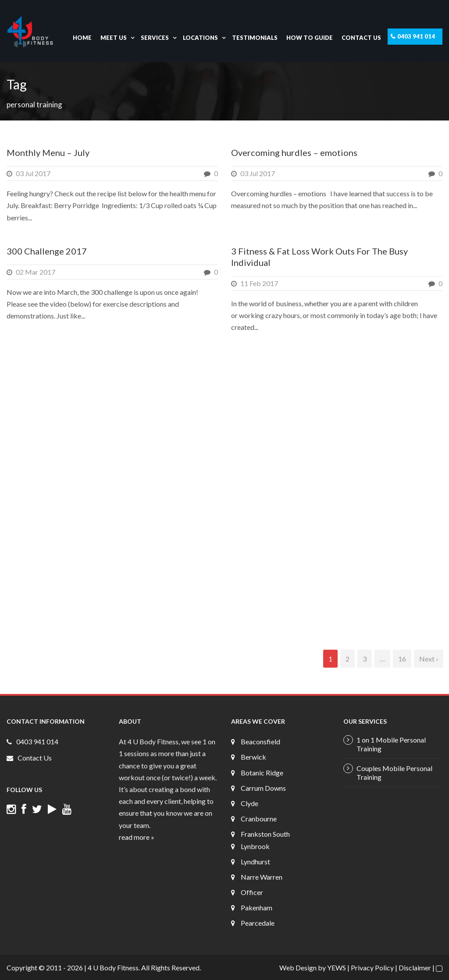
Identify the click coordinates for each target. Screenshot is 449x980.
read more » (137, 837)
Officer (252, 892)
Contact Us (361, 38)
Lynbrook (255, 846)
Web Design (298, 968)
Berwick (253, 757)
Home (82, 38)
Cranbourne (259, 819)
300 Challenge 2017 (47, 251)
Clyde (249, 803)
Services (155, 38)
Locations (200, 38)
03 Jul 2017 (33, 173)
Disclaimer (415, 968)
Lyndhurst (255, 861)
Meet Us (114, 38)
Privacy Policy (372, 968)
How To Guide (310, 38)
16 (402, 659)
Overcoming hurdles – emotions (294, 152)
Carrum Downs (263, 788)
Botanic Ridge (262, 773)
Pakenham (257, 907)
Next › (429, 659)
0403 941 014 (416, 36)
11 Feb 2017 (259, 283)
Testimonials (255, 38)
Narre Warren (262, 877)
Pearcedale (258, 923)
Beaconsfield (260, 741)
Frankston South (265, 834)
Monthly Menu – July (48, 152)
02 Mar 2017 (36, 272)
